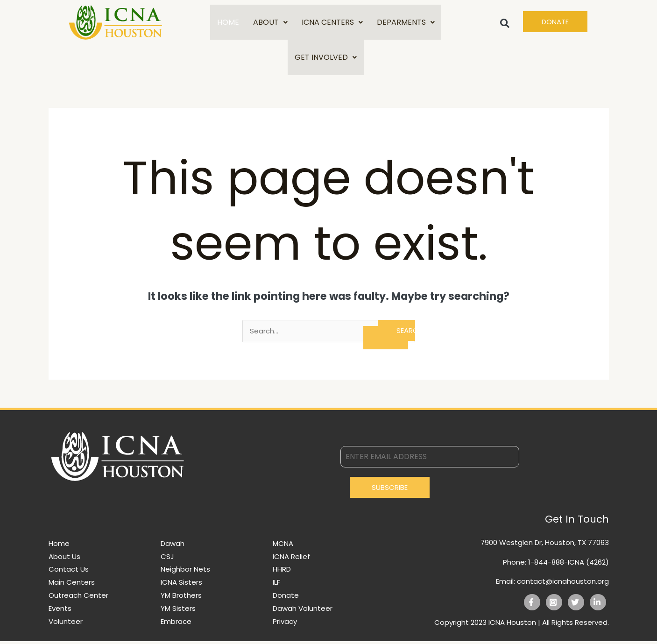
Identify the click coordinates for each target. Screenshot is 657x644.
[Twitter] (576, 605)
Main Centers (72, 585)
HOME (228, 23)
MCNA (283, 546)
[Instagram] (554, 605)
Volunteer (66, 624)
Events (60, 611)
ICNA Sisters (181, 585)
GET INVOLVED (326, 59)
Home (59, 546)
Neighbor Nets (185, 572)
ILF (276, 585)
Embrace (176, 624)
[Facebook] (532, 605)
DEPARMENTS (406, 23)
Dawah (173, 546)
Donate (286, 598)
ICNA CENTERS (332, 23)
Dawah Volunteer (303, 611)
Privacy (285, 624)
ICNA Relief (291, 559)
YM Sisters (178, 611)
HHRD (282, 572)
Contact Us (69, 572)
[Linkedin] (598, 605)
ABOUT (270, 23)
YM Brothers (181, 598)
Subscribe (390, 490)
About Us (64, 559)
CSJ (167, 559)
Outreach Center (78, 598)
